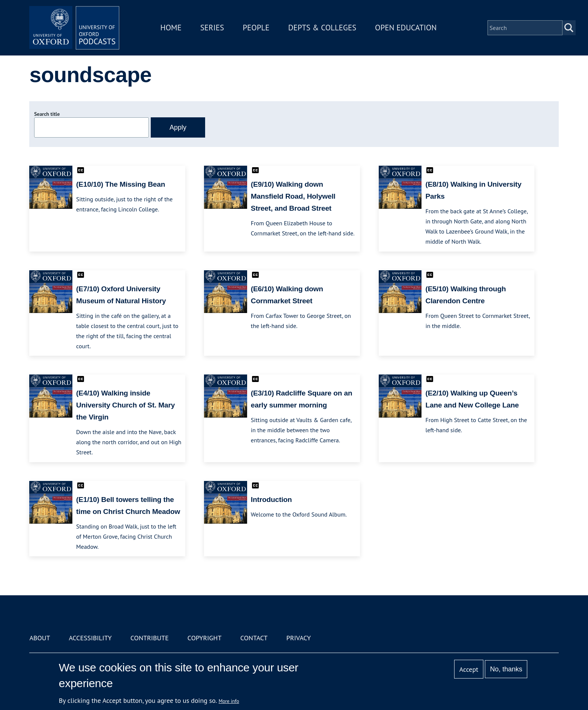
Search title (47, 114)
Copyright (205, 638)
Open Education (406, 28)
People (256, 28)
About (40, 638)
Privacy (299, 638)
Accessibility (90, 638)
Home (171, 28)
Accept (469, 669)
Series (212, 28)
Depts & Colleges (322, 28)
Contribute (150, 638)
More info (229, 701)
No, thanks (506, 669)
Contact (254, 638)
